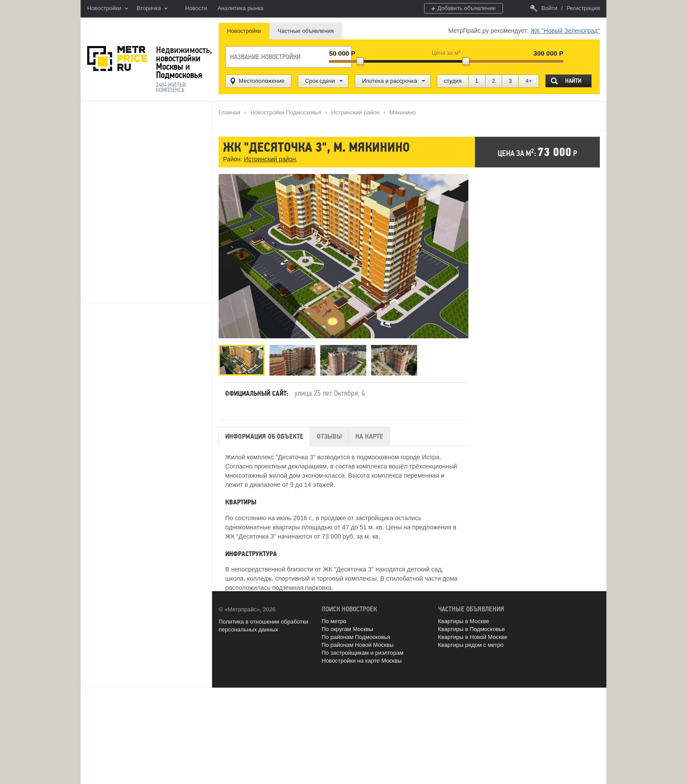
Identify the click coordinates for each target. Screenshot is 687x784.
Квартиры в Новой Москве (473, 637)
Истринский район (270, 160)
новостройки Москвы (178, 62)
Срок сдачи (320, 81)
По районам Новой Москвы (358, 645)
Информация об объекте (264, 436)
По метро (334, 621)
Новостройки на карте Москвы (362, 661)
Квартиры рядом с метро (471, 645)
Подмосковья (179, 75)
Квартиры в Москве (464, 621)
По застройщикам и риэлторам (363, 653)
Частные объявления (306, 31)
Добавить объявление (464, 9)
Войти (544, 8)
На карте (369, 436)
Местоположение (262, 81)
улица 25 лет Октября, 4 (330, 393)
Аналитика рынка (240, 8)
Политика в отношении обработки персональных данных (263, 626)
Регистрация (583, 8)
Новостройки (108, 9)
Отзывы (329, 436)
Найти (573, 81)
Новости (196, 8)
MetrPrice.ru (117, 59)
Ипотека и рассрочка (390, 81)
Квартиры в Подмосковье (472, 629)
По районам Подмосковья (356, 637)
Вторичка (152, 9)
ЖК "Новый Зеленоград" (565, 31)
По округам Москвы (347, 629)
